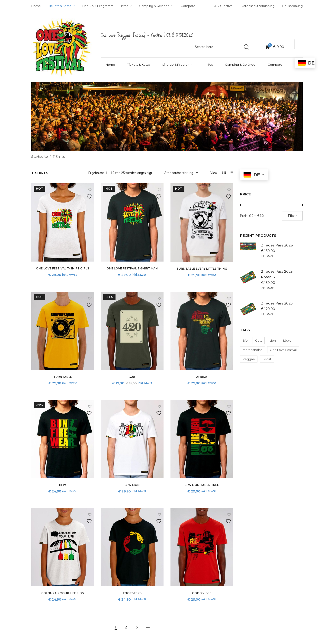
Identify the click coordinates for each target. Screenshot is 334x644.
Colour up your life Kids (63, 593)
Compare (275, 65)
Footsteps (132, 593)
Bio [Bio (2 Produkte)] (245, 340)
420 (132, 377)
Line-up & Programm (178, 65)
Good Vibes (202, 593)
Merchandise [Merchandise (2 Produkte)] (252, 350)
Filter (292, 216)
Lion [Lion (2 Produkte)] (273, 340)
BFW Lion (132, 485)
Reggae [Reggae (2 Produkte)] (249, 359)
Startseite (40, 157)
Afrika (202, 377)
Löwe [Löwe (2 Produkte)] (287, 340)
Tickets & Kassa (139, 65)
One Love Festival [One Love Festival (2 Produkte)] (283, 350)
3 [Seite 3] (137, 627)
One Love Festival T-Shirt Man (132, 268)
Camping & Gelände (240, 65)
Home (110, 65)
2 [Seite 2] (126, 627)
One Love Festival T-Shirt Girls (63, 268)
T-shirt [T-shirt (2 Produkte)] (267, 359)
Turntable (63, 377)
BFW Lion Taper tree (202, 485)
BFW (63, 485)
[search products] (246, 47)
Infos (209, 65)
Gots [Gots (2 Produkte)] (259, 340)
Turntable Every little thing (202, 269)
